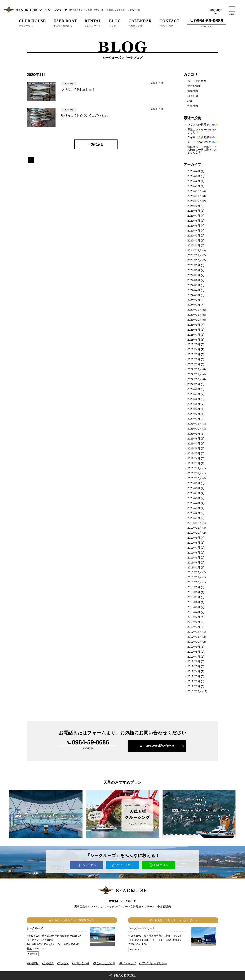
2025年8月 (194, 211)
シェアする (89, 865)
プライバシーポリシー (154, 963)
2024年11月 (195, 255)
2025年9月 (194, 206)
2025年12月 (195, 191)
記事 (190, 101)
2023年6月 (194, 340)
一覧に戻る (96, 144)
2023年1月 (194, 364)
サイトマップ (128, 963)
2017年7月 (194, 657)
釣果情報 (193, 106)
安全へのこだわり (105, 963)
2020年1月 (194, 518)
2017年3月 (194, 676)
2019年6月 (194, 553)
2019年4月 (194, 563)
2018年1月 (194, 627)
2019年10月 (195, 533)
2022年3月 (194, 414)
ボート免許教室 (197, 81)
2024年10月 (195, 260)
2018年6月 (194, 602)
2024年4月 (194, 290)
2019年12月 (195, 523)
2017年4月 (194, 671)
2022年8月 (194, 389)
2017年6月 (194, 661)
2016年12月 (195, 691)
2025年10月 (195, 201)
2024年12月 (195, 250)
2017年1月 (194, 686)
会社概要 (48, 963)
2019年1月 (194, 567)
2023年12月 (195, 310)
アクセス (63, 963)
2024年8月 (194, 270)
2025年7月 (194, 216)
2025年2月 (194, 241)
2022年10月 (195, 379)
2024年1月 (194, 305)
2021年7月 (194, 444)
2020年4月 (194, 503)
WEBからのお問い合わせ (157, 746)
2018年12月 (195, 572)
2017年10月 (195, 642)
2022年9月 (194, 384)
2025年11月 (195, 196)
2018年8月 (194, 592)
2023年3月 (194, 354)
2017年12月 (195, 632)
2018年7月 (194, 597)
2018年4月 (194, 612)
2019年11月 (195, 528)
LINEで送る (161, 865)
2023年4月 (194, 349)
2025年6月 (194, 221)
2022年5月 (194, 404)
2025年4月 (194, 231)
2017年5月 (194, 666)
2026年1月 (194, 186)
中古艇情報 (194, 86)
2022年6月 (194, 399)
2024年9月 (194, 265)
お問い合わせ (81, 963)
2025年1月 (194, 245)
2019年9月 (194, 538)
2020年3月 (194, 508)
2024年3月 (194, 295)
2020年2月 (194, 513)
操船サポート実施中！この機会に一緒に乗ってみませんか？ (202, 150)
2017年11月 (195, 637)
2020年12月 (195, 468)
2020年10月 (195, 478)
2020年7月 (194, 493)
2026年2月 (194, 181)
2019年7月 (194, 548)
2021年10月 (195, 429)
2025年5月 (194, 226)
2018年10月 (195, 582)
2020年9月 (194, 483)
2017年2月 (194, 681)
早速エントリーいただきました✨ (202, 131)
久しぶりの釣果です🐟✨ (203, 142)
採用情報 (33, 963)
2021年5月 (194, 453)
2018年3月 (194, 617)
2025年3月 (194, 236)
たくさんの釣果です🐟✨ (203, 125)
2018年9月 (194, 587)
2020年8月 (194, 488)
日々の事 (193, 96)
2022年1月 (194, 419)
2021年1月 (194, 463)
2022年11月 (195, 374)
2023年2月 (194, 359)
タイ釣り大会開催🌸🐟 (201, 137)
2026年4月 (194, 171)
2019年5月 (194, 558)
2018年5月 (194, 607)
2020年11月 (195, 473)
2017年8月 (194, 652)
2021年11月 (195, 424)
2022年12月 (195, 369)
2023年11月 (195, 315)
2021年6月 (194, 448)
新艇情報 (193, 91)
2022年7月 (194, 394)
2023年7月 (194, 335)
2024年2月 (194, 300)
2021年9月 (194, 434)
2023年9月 (194, 325)
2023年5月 (194, 344)
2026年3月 (194, 176)
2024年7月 (194, 275)
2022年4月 (194, 409)
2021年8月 (194, 439)
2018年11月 (195, 577)
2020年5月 (194, 498)
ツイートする (125, 865)
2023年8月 (194, 330)
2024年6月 (194, 280)
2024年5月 (194, 285)
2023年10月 (195, 320)
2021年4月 (194, 458)
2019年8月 (194, 543)
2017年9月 (194, 647)
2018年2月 (194, 622)
